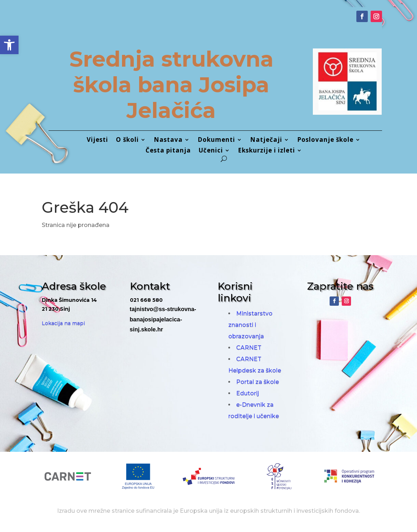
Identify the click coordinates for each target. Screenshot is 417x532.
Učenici (211, 151)
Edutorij (248, 393)
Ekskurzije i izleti (266, 151)
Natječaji (266, 140)
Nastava (168, 140)
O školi (127, 140)
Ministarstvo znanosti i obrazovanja (250, 325)
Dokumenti (216, 140)
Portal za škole (258, 382)
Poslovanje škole (325, 140)
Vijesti (97, 140)
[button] (9, 45)
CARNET (249, 348)
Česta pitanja (168, 151)
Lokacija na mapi (63, 323)
